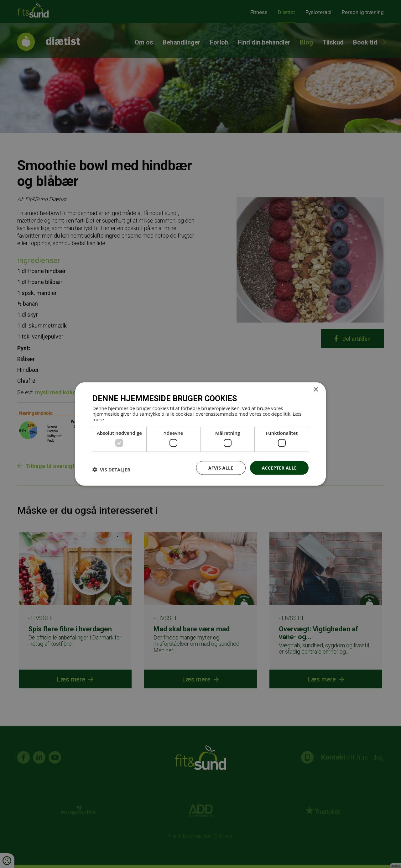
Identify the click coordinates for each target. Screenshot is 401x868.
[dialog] (200, 434)
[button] (111, 469)
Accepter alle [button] (279, 468)
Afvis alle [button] (221, 468)
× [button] (316, 389)
